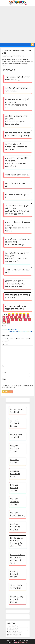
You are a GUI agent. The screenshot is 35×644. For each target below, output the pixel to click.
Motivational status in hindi (14, 632)
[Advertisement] (17, 24)
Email (4, 373)
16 (8, 320)
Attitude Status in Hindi (15, 474)
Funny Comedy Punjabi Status (17, 599)
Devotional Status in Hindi (14, 635)
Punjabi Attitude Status (15, 449)
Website (4, 379)
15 (4, 320)
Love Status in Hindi (12, 629)
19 (21, 320)
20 (25, 320)
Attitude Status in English (15, 423)
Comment (5, 345)
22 (4, 322)
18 (17, 320)
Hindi (5, 326)
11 (15, 317)
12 (20, 317)
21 (30, 320)
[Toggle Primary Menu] (33, 45)
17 (12, 320)
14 (28, 317)
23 (9, 322)
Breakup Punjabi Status (14, 574)
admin (14, 56)
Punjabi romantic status (15, 502)
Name (4, 366)
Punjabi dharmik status (14, 488)
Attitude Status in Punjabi (15, 527)
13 (24, 317)
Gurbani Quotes (11, 623)
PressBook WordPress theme (20, 642)
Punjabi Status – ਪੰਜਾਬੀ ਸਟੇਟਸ (18, 2)
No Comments (21, 56)
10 (11, 317)
